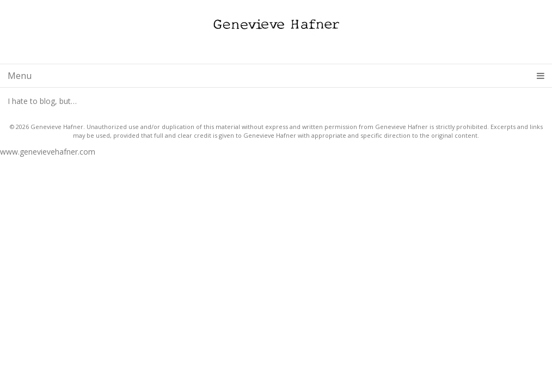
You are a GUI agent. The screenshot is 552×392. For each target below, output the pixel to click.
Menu (276, 76)
